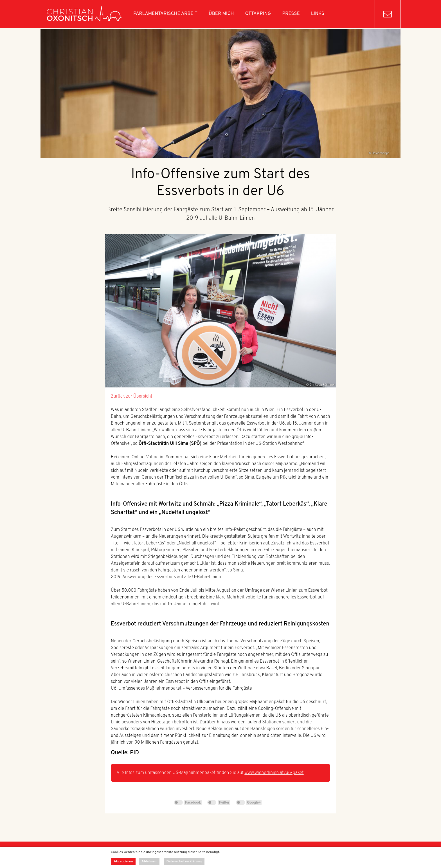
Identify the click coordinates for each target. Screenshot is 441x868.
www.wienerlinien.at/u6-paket (274, 773)
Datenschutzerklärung (184, 862)
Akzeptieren (123, 862)
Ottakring (258, 14)
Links (318, 14)
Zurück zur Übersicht (132, 396)
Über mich (221, 14)
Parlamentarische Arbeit (165, 14)
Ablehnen (149, 862)
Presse (291, 14)
